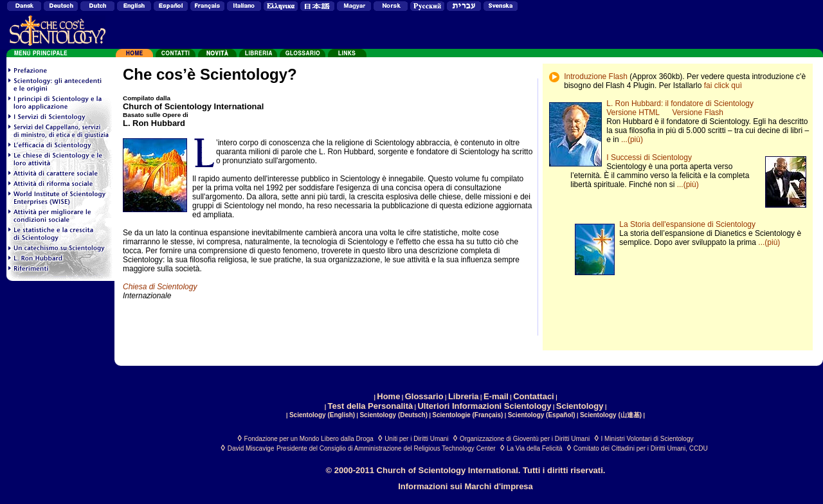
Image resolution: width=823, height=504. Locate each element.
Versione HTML (633, 113)
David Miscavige (251, 448)
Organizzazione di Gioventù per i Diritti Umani (525, 439)
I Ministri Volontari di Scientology (647, 439)
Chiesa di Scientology (160, 287)
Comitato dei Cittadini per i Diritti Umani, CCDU (641, 448)
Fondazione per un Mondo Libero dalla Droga (309, 439)
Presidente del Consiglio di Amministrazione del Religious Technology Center (386, 448)
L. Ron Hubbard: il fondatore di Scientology (680, 104)
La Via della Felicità (535, 448)
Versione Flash (698, 113)
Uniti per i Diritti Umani (416, 439)
